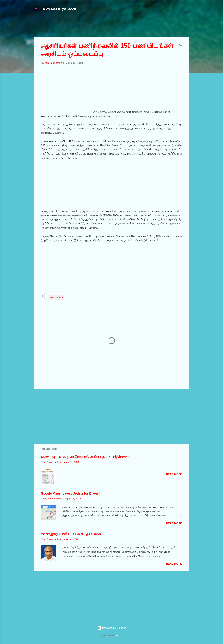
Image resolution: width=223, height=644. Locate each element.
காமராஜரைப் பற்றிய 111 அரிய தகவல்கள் (71, 534)
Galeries (119, 635)
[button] (180, 45)
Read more (174, 474)
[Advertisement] (118, 26)
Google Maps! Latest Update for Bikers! (70, 493)
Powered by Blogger (111, 628)
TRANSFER (57, 297)
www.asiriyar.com (60, 8)
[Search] (187, 11)
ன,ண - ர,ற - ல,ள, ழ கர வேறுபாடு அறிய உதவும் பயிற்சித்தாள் (85, 457)
